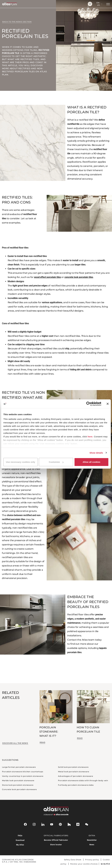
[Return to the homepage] (43, 4)
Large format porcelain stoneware (19, 767)
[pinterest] (60, 824)
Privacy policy (92, 860)
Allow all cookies (92, 462)
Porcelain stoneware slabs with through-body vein (83, 780)
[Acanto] (105, 864)
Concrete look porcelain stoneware (19, 789)
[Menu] (108, 4)
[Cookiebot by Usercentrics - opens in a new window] (88, 404)
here (90, 437)
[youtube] (52, 824)
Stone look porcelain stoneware (18, 785)
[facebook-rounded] (25, 824)
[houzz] (69, 824)
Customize (56, 462)
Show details (96, 453)
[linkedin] (43, 824)
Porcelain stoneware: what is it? (49, 732)
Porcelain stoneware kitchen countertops (23, 772)
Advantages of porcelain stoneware (75, 776)
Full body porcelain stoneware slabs (76, 785)
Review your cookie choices (84, 864)
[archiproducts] (78, 824)
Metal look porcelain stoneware (73, 772)
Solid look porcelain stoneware (73, 767)
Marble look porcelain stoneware (18, 780)
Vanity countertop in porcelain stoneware (23, 776)
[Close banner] (108, 404)
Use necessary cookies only (21, 462)
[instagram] (34, 824)
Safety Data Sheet (73, 860)
